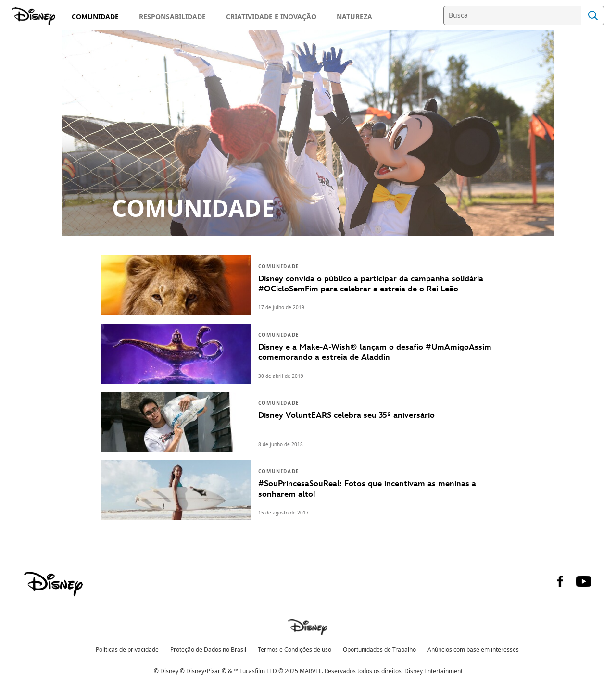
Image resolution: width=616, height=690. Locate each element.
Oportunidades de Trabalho (379, 649)
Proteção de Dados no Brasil (208, 649)
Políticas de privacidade (127, 649)
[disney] (53, 584)
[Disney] (34, 16)
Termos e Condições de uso (295, 649)
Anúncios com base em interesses (473, 649)
